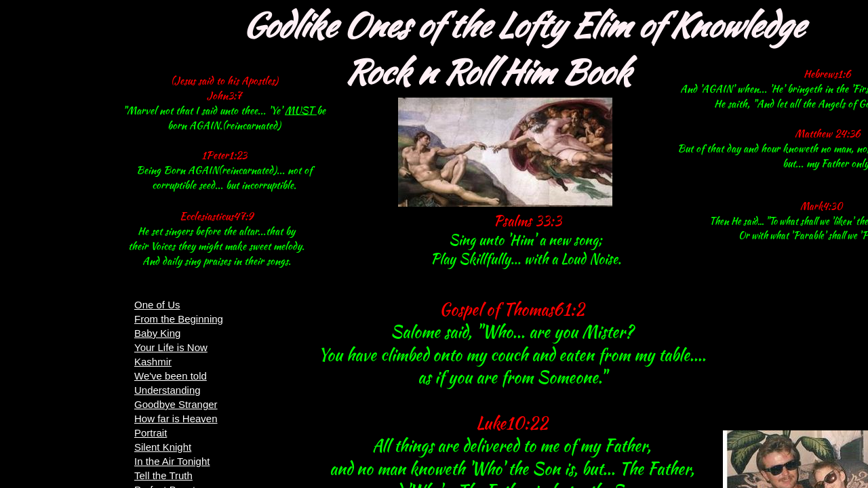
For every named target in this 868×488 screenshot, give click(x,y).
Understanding (167, 390)
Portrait (151, 433)
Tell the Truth (163, 475)
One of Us (157, 305)
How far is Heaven (176, 419)
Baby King (157, 333)
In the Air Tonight (172, 461)
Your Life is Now (171, 347)
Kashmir (153, 362)
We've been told (171, 376)
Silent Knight (163, 447)
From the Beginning (179, 319)
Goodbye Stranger (176, 404)
